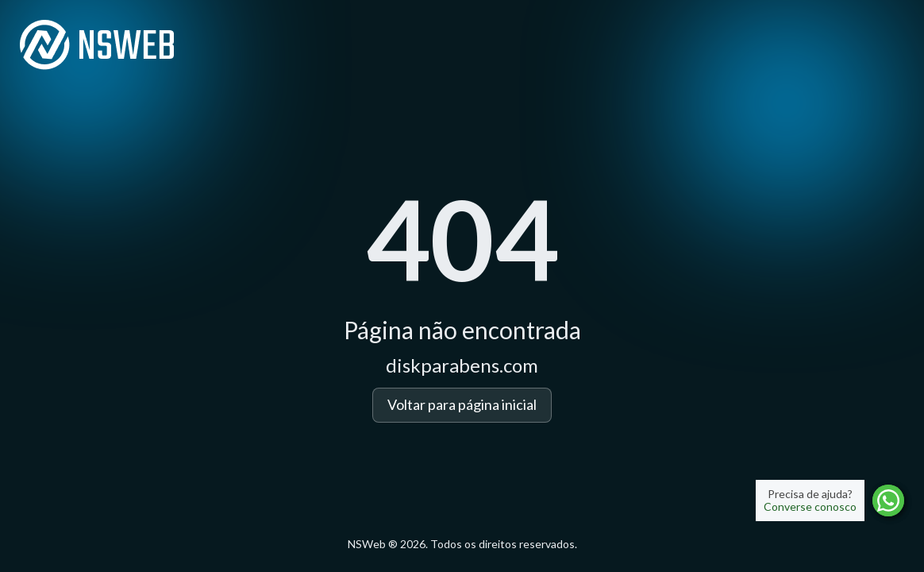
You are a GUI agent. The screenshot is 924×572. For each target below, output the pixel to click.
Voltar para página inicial (462, 404)
